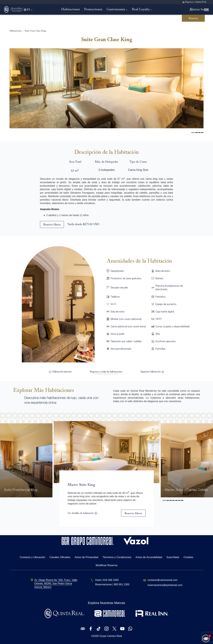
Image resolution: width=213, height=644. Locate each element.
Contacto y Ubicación (32, 557)
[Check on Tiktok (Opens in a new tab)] (99, 629)
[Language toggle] (35, 9)
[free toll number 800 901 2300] (122, 585)
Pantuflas (161, 348)
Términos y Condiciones (117, 557)
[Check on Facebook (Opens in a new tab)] (91, 629)
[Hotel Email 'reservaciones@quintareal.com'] (165, 585)
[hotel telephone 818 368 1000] (111, 580)
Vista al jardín (118, 333)
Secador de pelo (119, 287)
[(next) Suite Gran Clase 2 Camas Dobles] (152, 371)
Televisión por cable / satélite (126, 341)
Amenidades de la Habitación (139, 261)
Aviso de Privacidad (86, 557)
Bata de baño (163, 270)
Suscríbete (173, 557)
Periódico (161, 296)
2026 (96, 636)
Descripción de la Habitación (106, 152)
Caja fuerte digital (165, 311)
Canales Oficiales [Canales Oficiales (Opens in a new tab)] (60, 557)
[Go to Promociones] (95, 9)
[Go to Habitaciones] (72, 9)
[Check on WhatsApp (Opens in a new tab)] (130, 629)
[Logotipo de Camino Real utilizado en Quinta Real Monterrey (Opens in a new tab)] (110, 617)
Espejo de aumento (166, 303)
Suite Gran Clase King (35, 22)
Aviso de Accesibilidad (149, 557)
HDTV (159, 318)
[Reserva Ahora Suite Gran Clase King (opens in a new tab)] (52, 224)
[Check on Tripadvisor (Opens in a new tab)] (83, 629)
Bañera (159, 278)
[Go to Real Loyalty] (144, 9)
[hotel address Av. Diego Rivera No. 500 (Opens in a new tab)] (56, 583)
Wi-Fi (113, 303)
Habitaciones (16, 22)
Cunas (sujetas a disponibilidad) (173, 326)
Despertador (117, 270)
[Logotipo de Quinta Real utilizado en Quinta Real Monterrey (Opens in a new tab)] (65, 617)
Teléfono (115, 296)
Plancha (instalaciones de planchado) (169, 287)
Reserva (193, 18)
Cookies (188, 557)
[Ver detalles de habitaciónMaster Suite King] (82, 514)
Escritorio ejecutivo (166, 341)
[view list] (106, 371)
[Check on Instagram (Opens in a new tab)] (106, 629)
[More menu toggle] (202, 10)
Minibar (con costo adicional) (126, 318)
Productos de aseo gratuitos (126, 278)
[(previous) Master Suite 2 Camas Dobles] (60, 371)
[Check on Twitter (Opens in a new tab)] (114, 629)
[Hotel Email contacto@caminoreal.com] (163, 580)
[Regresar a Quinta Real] (194, 2)
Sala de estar (117, 311)
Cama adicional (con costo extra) (128, 326)
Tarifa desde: (75, 224)
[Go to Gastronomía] (119, 9)
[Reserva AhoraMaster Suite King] (134, 514)
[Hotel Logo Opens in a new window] (88, 544)
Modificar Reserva (106, 565)
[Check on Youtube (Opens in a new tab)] (122, 629)
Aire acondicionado (121, 348)
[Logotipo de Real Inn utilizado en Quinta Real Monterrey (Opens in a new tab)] (152, 617)
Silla (158, 333)
